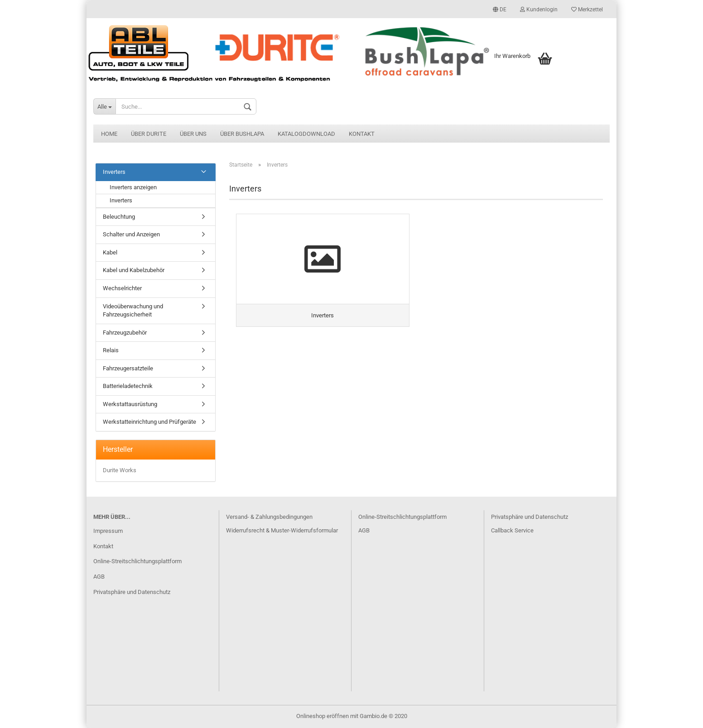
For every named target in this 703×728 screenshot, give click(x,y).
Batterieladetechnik (128, 386)
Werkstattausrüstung (130, 404)
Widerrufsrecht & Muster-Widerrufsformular (282, 530)
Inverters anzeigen (133, 187)
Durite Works (120, 470)
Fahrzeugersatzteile (128, 368)
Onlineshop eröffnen (323, 716)
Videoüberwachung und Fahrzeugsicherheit (133, 311)
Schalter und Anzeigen (131, 234)
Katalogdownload (306, 134)
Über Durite (149, 134)
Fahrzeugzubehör (125, 333)
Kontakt (362, 134)
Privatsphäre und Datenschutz (132, 592)
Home (109, 134)
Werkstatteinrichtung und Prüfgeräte (149, 422)
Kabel (110, 252)
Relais (111, 350)
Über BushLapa (242, 134)
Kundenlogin (539, 10)
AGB (99, 577)
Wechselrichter (122, 288)
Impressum (108, 531)
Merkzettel (587, 10)
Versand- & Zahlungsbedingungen (269, 517)
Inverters (114, 172)
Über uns (193, 134)
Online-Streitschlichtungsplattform (137, 561)
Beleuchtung (119, 217)
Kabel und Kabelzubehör (134, 270)
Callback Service (512, 530)
